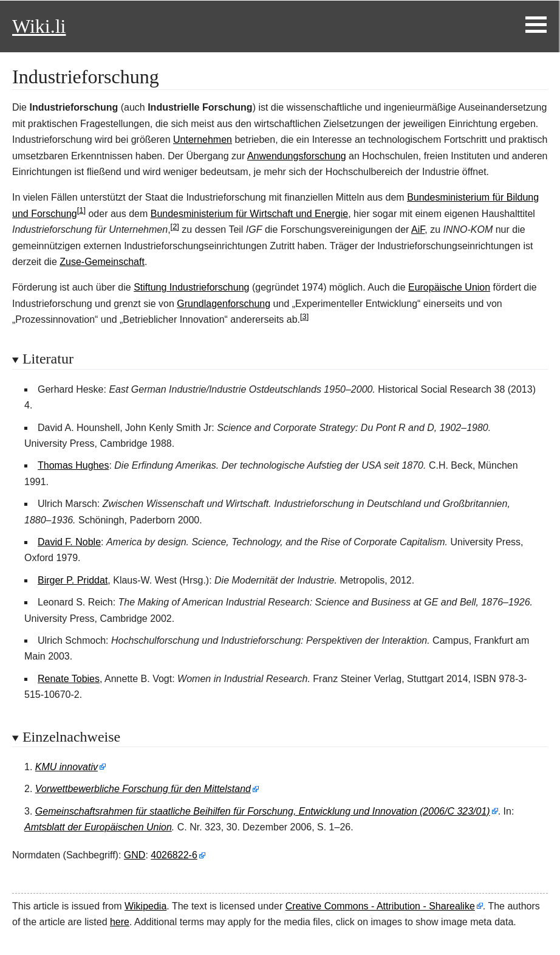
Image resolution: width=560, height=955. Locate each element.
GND (135, 855)
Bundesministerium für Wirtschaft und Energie (249, 214)
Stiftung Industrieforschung (191, 287)
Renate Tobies (69, 679)
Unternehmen (203, 140)
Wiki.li (39, 26)
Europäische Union (449, 287)
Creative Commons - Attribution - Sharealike (380, 906)
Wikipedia (145, 906)
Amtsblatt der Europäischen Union (98, 827)
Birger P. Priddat (73, 580)
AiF (418, 229)
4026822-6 (174, 855)
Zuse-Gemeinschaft (102, 262)
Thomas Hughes (73, 465)
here (120, 922)
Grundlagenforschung (224, 304)
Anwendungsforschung (297, 156)
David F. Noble (69, 542)
